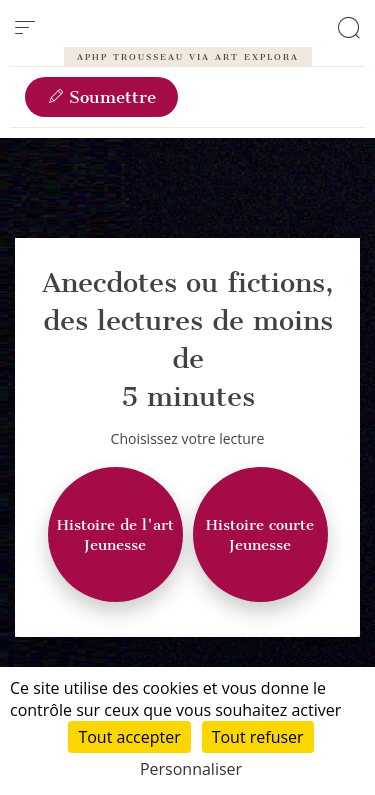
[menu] (25, 28)
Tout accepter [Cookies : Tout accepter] (129, 737)
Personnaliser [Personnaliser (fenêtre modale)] (191, 769)
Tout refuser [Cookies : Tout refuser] (258, 737)
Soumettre (101, 97)
